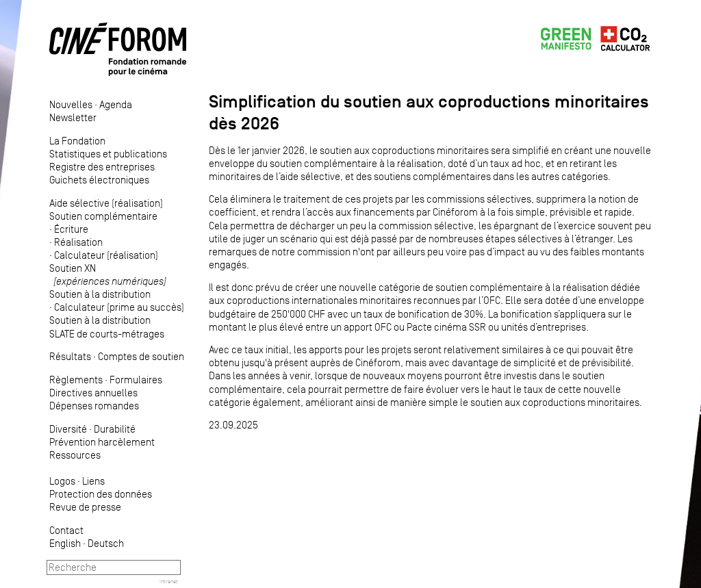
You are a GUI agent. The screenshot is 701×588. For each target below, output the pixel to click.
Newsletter (73, 117)
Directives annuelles (93, 393)
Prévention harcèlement (102, 442)
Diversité (68, 429)
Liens (93, 481)
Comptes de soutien (141, 356)
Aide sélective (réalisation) (106, 203)
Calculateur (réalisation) (106, 255)
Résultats (70, 356)
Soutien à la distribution (100, 294)
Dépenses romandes (94, 406)
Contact (66, 530)
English (65, 543)
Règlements (76, 380)
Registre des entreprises (102, 167)
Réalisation (78, 242)
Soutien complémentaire (103, 216)
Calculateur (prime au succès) (119, 307)
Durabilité (115, 429)
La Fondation (77, 141)
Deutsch (106, 543)
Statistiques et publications (108, 154)
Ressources (75, 455)
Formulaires (136, 380)
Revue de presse (85, 507)
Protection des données (101, 494)
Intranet (169, 581)
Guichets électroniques (99, 180)
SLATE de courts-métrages (107, 334)
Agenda (116, 104)
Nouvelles (71, 104)
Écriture (71, 229)
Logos (62, 481)
